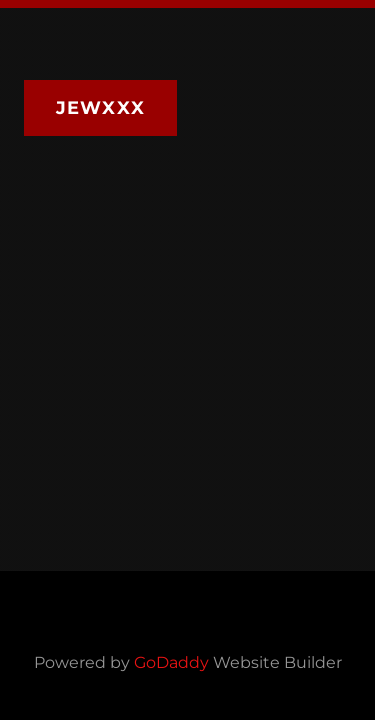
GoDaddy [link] (171, 662)
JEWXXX (100, 108)
